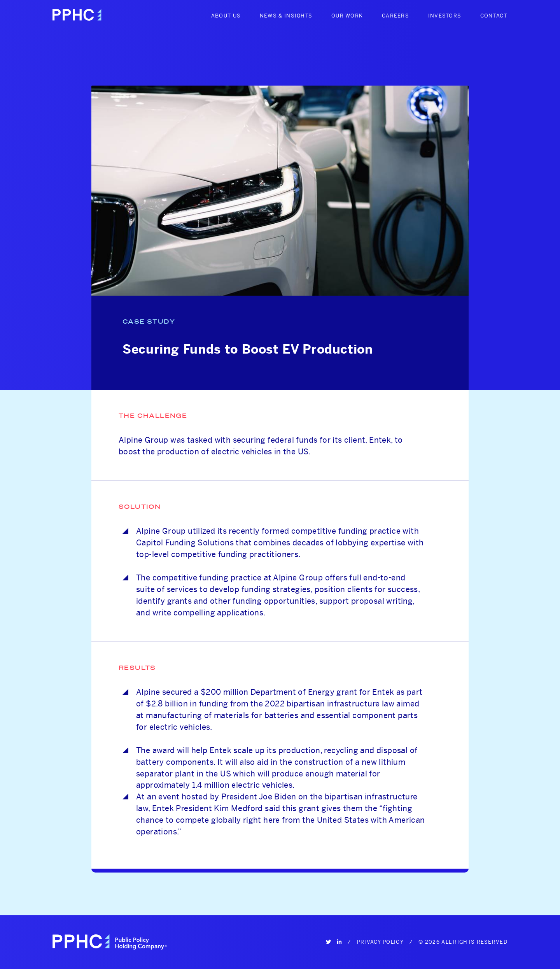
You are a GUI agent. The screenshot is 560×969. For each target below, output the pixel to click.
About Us (226, 16)
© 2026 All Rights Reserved (463, 942)
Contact (494, 16)
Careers (395, 16)
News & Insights (286, 16)
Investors (445, 16)
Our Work (347, 16)
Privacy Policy (380, 942)
